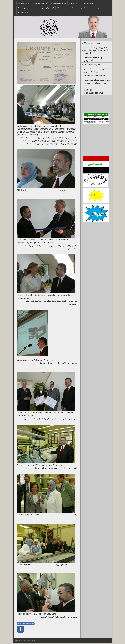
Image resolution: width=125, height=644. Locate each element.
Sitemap (33, 640)
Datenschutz (26, 640)
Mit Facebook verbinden (26, 624)
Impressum (18, 640)
